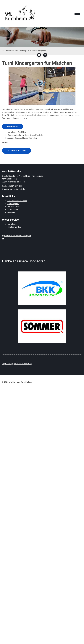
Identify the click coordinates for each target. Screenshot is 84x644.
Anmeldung (13, 127)
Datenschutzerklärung (23, 364)
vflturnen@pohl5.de (16, 189)
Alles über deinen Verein (17, 201)
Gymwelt (11, 213)
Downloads (12, 224)
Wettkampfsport (14, 207)
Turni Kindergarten (39, 51)
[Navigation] (77, 13)
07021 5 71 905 (16, 186)
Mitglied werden (14, 227)
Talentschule (13, 210)
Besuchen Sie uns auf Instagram (18, 236)
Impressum (7, 364)
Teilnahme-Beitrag (17, 151)
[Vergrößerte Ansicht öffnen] (42, 86)
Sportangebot (24, 51)
